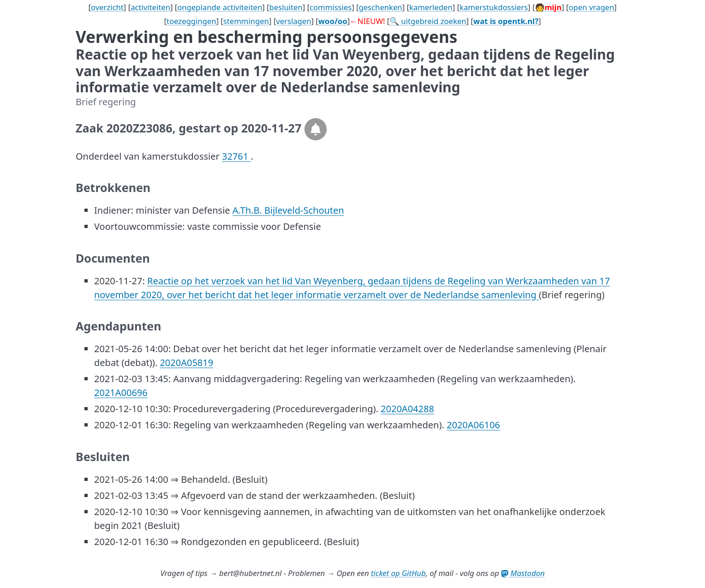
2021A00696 (121, 393)
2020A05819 (186, 363)
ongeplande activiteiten (220, 7)
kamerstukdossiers (494, 7)
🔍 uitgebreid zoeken (428, 21)
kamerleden (431, 7)
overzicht (107, 7)
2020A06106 (473, 425)
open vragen (591, 7)
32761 (236, 156)
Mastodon (523, 573)
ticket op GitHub (398, 573)
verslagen (293, 21)
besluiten (286, 7)
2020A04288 (407, 409)
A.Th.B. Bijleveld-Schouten (288, 210)
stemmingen (246, 21)
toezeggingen (191, 21)
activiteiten (150, 7)
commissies (331, 7)
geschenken (380, 7)
